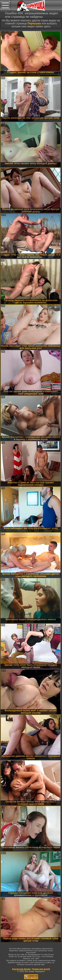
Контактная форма (21, 969)
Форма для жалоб (41, 969)
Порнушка (34, 23)
